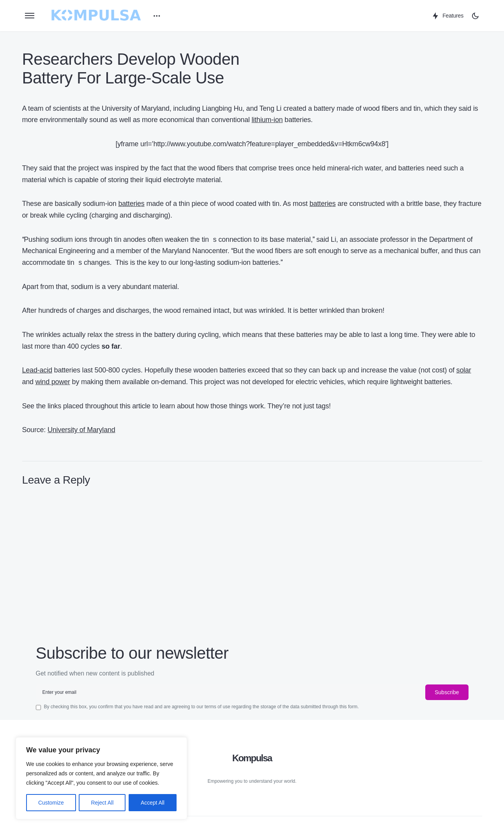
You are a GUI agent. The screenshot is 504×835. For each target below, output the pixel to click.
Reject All (102, 803)
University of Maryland (81, 430)
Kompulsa (252, 758)
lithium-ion (267, 120)
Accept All (153, 803)
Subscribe (447, 692)
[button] (30, 16)
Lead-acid (37, 370)
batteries (131, 204)
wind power (53, 382)
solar (464, 370)
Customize (51, 803)
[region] (101, 778)
